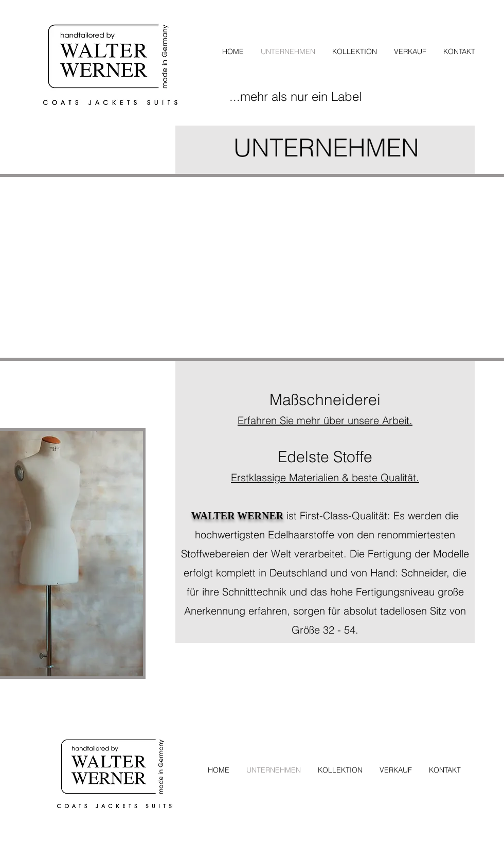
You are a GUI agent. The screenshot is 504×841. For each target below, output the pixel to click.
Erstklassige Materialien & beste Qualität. (325, 477)
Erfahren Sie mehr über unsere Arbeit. (325, 420)
